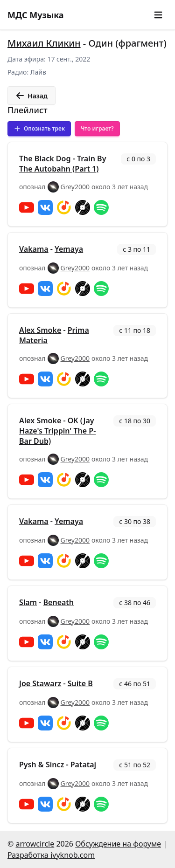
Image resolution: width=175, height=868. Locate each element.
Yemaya (69, 249)
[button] (158, 15)
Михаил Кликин (44, 43)
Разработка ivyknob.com (51, 855)
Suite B (80, 683)
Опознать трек (39, 128)
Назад (31, 96)
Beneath (59, 602)
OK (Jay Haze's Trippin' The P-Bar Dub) (57, 431)
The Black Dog (45, 158)
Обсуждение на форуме (118, 844)
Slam (28, 602)
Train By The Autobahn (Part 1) (63, 164)
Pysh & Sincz (42, 765)
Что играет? (97, 128)
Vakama (34, 249)
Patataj (83, 765)
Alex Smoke (40, 330)
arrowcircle (35, 844)
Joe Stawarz (40, 683)
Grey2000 (75, 187)
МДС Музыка (36, 15)
